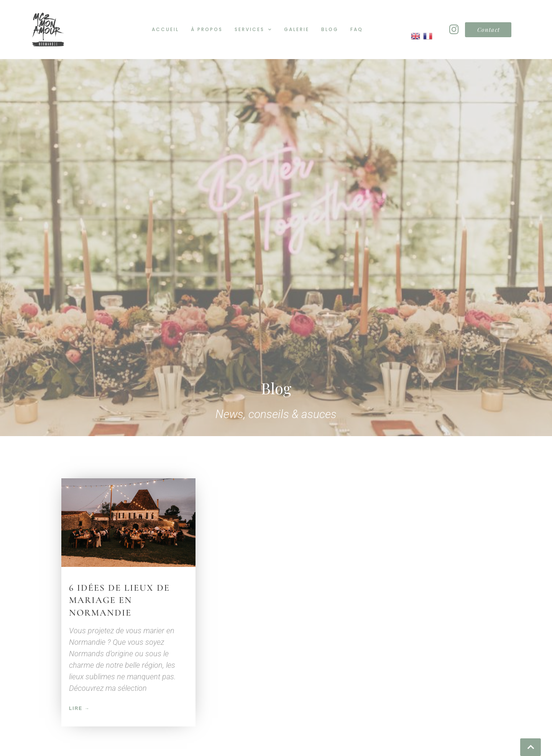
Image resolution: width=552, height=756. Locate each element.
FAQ (357, 29)
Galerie (297, 29)
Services (253, 30)
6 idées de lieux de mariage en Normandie (119, 587)
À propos (207, 29)
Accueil (165, 29)
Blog (330, 29)
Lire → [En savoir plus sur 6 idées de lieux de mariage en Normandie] (80, 695)
